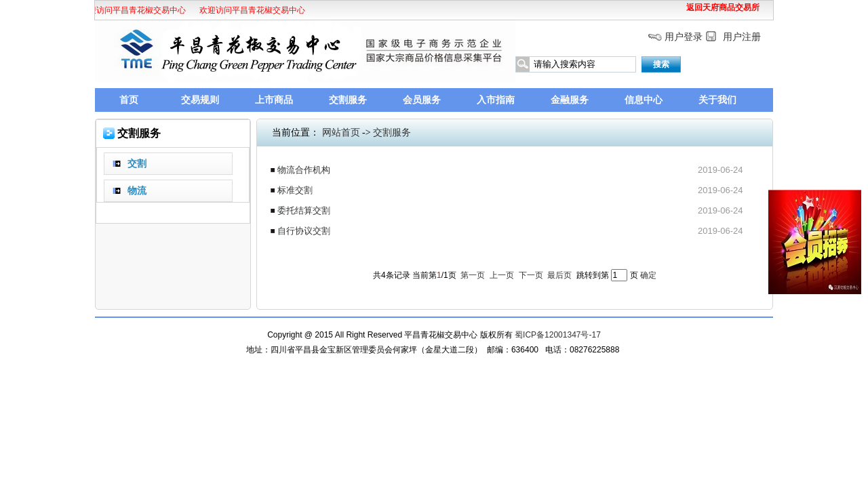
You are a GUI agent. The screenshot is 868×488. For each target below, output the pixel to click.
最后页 (559, 275)
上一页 (502, 275)
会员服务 (422, 100)
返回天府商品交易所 (723, 7)
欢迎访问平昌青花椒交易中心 (131, 10)
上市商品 (274, 100)
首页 (129, 100)
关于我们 (717, 100)
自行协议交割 (304, 231)
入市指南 (496, 100)
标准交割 (295, 190)
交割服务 (348, 100)
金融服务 (570, 100)
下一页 (531, 275)
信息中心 (644, 100)
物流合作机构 (304, 170)
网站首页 (341, 133)
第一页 (473, 275)
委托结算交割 (304, 210)
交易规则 (200, 100)
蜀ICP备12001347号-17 (558, 335)
